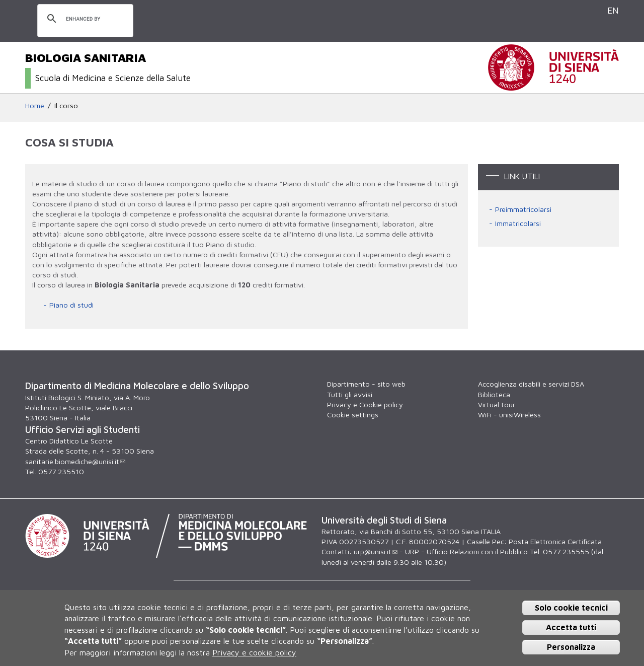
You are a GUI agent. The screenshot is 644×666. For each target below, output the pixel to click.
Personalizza (571, 647)
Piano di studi (71, 305)
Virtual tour (497, 404)
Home (35, 105)
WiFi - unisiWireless (509, 415)
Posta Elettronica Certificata (555, 541)
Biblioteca (494, 394)
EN (613, 10)
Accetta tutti (571, 627)
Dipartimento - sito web (366, 384)
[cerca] (84, 19)
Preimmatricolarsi (523, 209)
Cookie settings (353, 415)
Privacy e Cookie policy (365, 404)
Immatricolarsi (518, 223)
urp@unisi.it (376, 551)
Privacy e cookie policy (254, 652)
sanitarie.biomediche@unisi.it (75, 461)
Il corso (66, 105)
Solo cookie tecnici (571, 608)
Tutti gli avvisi (350, 394)
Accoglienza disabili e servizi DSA (531, 384)
